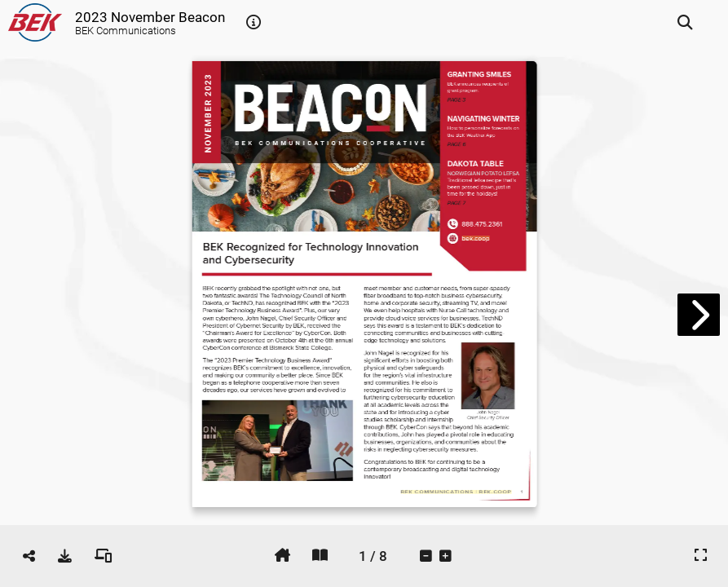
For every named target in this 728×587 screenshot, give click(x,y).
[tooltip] (254, 23)
